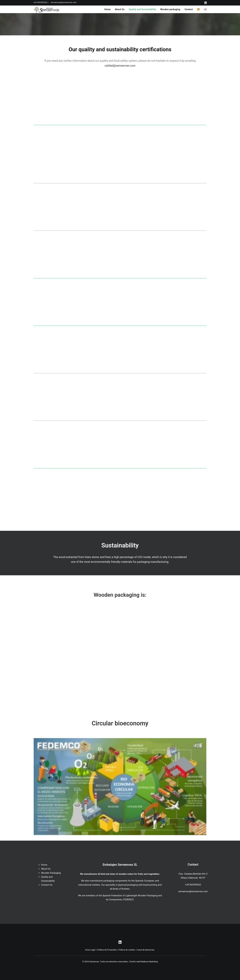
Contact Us (47, 885)
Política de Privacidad (107, 950)
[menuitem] (41, 2)
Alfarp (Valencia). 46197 (193, 878)
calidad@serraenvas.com (120, 66)
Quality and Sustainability (142, 9)
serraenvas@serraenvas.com (64, 2)
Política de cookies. (127, 950)
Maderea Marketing (149, 962)
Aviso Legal (90, 950)
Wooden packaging (170, 9)
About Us (120, 9)
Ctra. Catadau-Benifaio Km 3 (193, 874)
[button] (205, 3)
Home (107, 9)
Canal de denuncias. (146, 950)
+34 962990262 (193, 885)
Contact (189, 9)
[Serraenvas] (47, 9)
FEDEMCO (128, 900)
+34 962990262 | (41, 2)
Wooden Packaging (51, 873)
